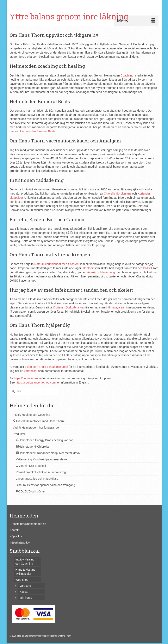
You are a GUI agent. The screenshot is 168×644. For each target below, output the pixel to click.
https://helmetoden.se (28, 378)
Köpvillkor (16, 536)
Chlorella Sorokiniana (118, 194)
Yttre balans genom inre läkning (69, 16)
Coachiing (127, 75)
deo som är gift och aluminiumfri (48, 367)
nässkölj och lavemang (100, 272)
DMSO (148, 268)
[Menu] (136, 21)
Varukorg (23, 4)
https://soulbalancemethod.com (36, 382)
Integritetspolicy (20, 542)
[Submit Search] (113, 3)
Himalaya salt (117, 307)
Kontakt (15, 530)
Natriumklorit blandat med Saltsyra (56, 264)
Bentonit (88, 268)
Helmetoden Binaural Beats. (38, 131)
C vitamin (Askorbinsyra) (69, 307)
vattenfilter (31, 371)
